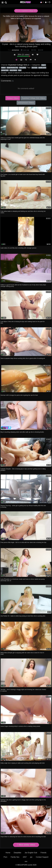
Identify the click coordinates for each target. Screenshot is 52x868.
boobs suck (42, 68)
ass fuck (35, 68)
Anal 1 (44, 65)
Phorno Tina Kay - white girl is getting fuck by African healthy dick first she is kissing (23, 506)
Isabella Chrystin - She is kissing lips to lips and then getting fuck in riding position (23, 470)
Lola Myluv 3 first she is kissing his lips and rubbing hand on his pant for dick (23, 322)
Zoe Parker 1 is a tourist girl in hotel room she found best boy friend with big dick (23, 175)
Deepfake (18, 853)
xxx (26, 861)
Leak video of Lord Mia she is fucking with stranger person (18, 248)
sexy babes (13, 70)
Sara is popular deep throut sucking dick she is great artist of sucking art (23, 358)
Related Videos (13, 98)
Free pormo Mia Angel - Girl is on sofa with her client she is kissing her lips (23, 542)
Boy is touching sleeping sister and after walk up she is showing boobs (22, 432)
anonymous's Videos (26, 103)
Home (8, 853)
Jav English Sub (31, 853)
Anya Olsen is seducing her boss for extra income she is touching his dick (23, 837)
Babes (3, 68)
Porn (5, 857)
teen (20, 70)
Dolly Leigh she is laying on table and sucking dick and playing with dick (23, 763)
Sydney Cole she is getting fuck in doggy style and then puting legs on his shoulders (23, 801)
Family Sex (15, 857)
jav (31, 857)
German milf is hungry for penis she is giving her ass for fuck (19, 395)
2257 (25, 857)
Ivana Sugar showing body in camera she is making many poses (20, 726)
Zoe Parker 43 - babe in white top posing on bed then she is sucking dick (23, 616)
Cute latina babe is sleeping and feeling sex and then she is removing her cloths (23, 212)
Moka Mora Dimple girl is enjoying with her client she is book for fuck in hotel (22, 653)
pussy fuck (5, 70)
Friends (43, 853)
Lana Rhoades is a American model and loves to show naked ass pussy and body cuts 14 (23, 580)
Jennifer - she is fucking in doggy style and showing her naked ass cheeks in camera (23, 690)
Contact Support (42, 857)
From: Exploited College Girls (26, 11)
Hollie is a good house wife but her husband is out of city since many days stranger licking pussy (23, 286)
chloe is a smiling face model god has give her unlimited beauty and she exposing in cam (23, 138)
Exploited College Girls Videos (33, 98)
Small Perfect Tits (12, 68)
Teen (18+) (23, 68)
